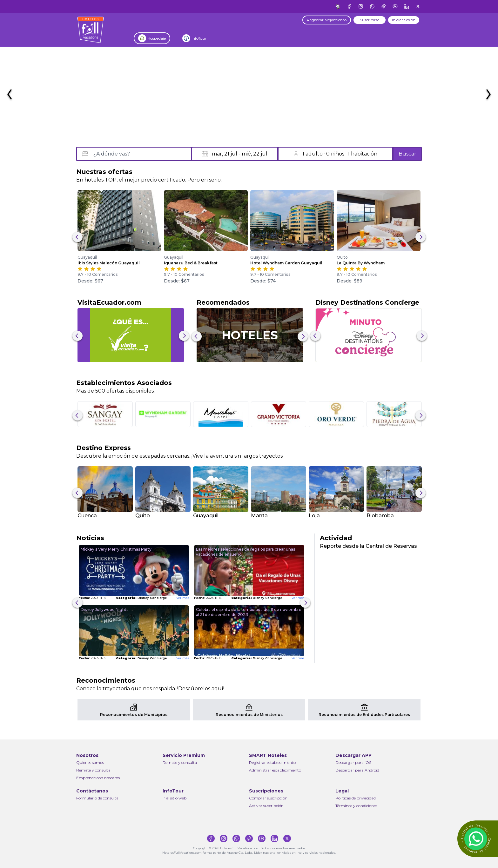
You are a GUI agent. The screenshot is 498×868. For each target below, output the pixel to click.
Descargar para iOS (353, 762)
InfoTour (199, 38)
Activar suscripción (266, 806)
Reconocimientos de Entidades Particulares (364, 715)
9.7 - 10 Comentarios (98, 274)
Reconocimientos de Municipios (134, 715)
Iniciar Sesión (404, 20)
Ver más (183, 598)
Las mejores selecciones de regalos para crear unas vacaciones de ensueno (246, 552)
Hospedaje (157, 38)
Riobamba (380, 516)
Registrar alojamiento (327, 20)
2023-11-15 (92, 598)
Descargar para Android (357, 770)
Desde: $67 (90, 281)
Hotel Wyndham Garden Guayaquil (286, 263)
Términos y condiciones (356, 806)
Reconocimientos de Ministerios (249, 715)
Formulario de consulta (97, 798)
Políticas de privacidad (356, 798)
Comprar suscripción (268, 798)
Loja (314, 516)
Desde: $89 (350, 281)
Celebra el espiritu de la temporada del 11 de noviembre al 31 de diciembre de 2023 (249, 612)
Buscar (407, 154)
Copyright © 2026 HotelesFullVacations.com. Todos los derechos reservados (249, 848)
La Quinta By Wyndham (361, 263)
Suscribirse (370, 20)
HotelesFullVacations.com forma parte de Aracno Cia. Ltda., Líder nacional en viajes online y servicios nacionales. (249, 853)
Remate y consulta (93, 770)
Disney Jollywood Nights (104, 610)
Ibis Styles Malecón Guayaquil (109, 263)
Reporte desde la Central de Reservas (368, 546)
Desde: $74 (263, 281)
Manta (259, 516)
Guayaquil (87, 257)
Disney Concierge (141, 598)
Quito (342, 257)
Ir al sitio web (175, 798)
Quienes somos (90, 762)
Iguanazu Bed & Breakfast (191, 263)
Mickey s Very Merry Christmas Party (116, 549)
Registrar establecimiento (272, 762)
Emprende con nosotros (98, 778)
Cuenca (87, 516)
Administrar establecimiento (275, 770)
